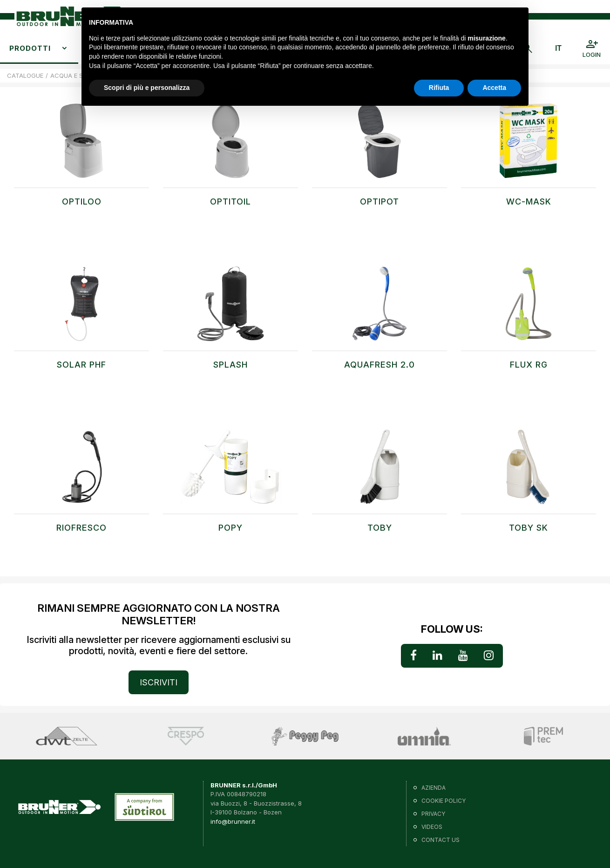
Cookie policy (444, 801)
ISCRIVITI (159, 682)
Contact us (441, 840)
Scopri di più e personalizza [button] (147, 88)
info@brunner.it (233, 821)
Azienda (434, 788)
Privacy (433, 814)
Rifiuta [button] (439, 88)
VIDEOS (432, 827)
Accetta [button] (494, 88)
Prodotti (30, 48)
